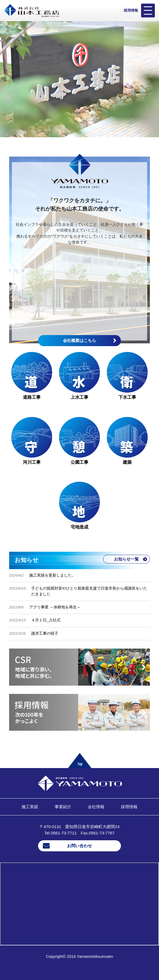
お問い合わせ (79, 846)
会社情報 (96, 807)
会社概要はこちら (79, 340)
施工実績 (30, 807)
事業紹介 (63, 807)
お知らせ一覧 (126, 559)
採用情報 (131, 10)
